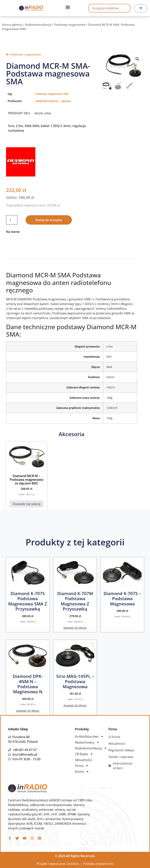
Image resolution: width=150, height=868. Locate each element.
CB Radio (84, 754)
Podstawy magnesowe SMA (52, 94)
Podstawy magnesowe (70, 25)
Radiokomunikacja (38, 25)
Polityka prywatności (98, 864)
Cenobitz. (73, 864)
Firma (82, 766)
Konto (82, 772)
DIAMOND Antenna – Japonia (53, 101)
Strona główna (12, 25)
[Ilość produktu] (12, 220)
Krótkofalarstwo (89, 737)
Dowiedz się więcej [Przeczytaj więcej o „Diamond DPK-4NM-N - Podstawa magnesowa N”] (28, 711)
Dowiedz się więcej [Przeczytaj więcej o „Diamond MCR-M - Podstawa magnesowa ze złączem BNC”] (27, 504)
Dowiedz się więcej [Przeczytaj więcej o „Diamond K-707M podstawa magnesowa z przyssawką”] (75, 628)
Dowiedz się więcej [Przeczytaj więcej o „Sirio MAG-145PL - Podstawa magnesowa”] (75, 705)
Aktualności (83, 760)
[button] (68, 7)
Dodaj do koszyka (49, 220)
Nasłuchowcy (87, 742)
